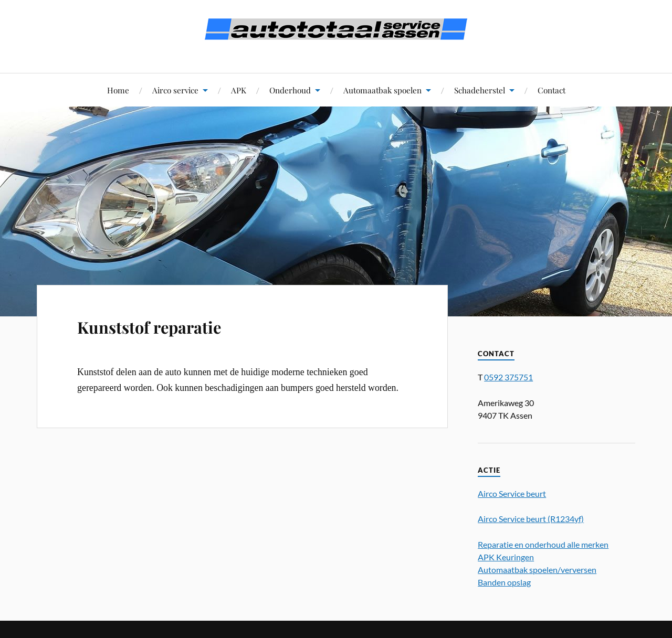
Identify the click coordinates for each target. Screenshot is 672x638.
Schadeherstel (480, 90)
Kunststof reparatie (149, 327)
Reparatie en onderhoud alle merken (543, 544)
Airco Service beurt (512, 493)
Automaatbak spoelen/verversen (537, 570)
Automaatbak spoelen (382, 90)
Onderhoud (290, 90)
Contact (552, 90)
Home (118, 90)
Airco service (175, 90)
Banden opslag (504, 582)
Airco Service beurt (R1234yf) (531, 519)
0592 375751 (508, 377)
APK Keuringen (506, 557)
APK (239, 90)
